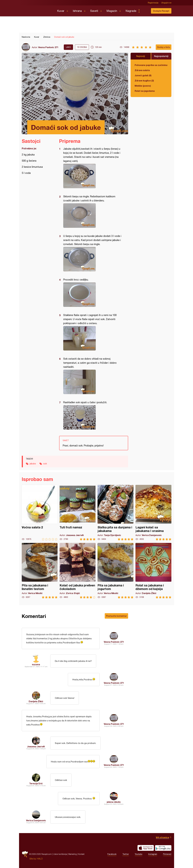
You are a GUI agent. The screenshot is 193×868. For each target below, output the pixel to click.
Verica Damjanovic (36, 820)
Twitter (126, 854)
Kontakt (81, 854)
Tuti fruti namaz (78, 513)
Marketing (73, 854)
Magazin (112, 11)
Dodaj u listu (164, 47)
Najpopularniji (161, 56)
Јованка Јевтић (36, 746)
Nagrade (131, 11)
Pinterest (167, 854)
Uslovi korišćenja (60, 854)
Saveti (94, 11)
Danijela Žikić (36, 701)
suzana (36, 664)
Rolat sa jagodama (145, 91)
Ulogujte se (166, 3)
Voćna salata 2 (40, 513)
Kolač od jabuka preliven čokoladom (78, 571)
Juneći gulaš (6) (143, 75)
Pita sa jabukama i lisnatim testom (40, 571)
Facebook (112, 854)
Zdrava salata (142, 70)
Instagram (153, 854)
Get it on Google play (163, 848)
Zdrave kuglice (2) (144, 81)
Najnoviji (141, 56)
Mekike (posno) (143, 86)
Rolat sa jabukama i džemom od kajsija (153, 571)
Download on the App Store (146, 848)
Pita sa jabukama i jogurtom (115, 571)
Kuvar (61, 11)
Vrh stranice (162, 837)
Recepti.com (37, 10)
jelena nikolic (114, 802)
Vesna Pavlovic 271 (48, 47)
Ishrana (77, 11)
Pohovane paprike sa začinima (151, 65)
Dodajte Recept (161, 11)
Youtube (139, 854)
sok (45, 464)
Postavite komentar (116, 616)
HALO (40, 859)
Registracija (153, 3)
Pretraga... (144, 11)
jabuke (33, 464)
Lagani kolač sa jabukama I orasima (153, 513)
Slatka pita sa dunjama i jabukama (115, 513)
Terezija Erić (36, 783)
